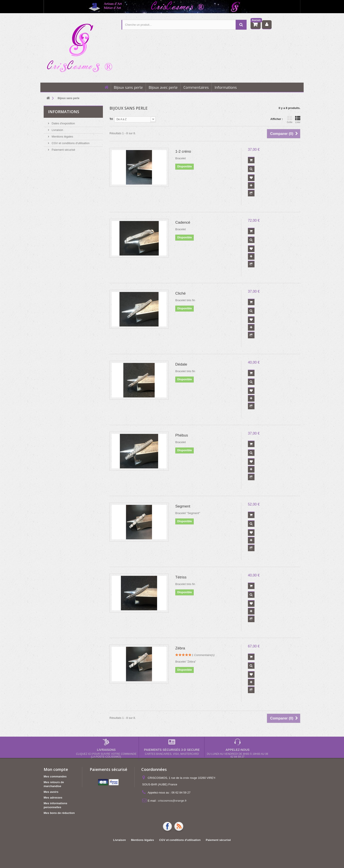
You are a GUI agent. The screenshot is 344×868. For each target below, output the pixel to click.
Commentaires (196, 88)
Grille (290, 120)
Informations (226, 88)
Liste (298, 120)
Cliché (180, 293)
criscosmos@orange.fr (172, 801)
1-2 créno (183, 151)
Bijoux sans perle (128, 88)
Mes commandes (55, 776)
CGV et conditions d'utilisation (70, 143)
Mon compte (56, 769)
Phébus (182, 435)
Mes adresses (53, 798)
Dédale (181, 364)
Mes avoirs (51, 792)
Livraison (57, 130)
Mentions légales (62, 137)
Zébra (180, 648)
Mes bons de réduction (59, 813)
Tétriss (181, 577)
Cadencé (183, 222)
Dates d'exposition (63, 123)
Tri (111, 119)
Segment (183, 506)
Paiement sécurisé (63, 150)
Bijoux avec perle (163, 88)
